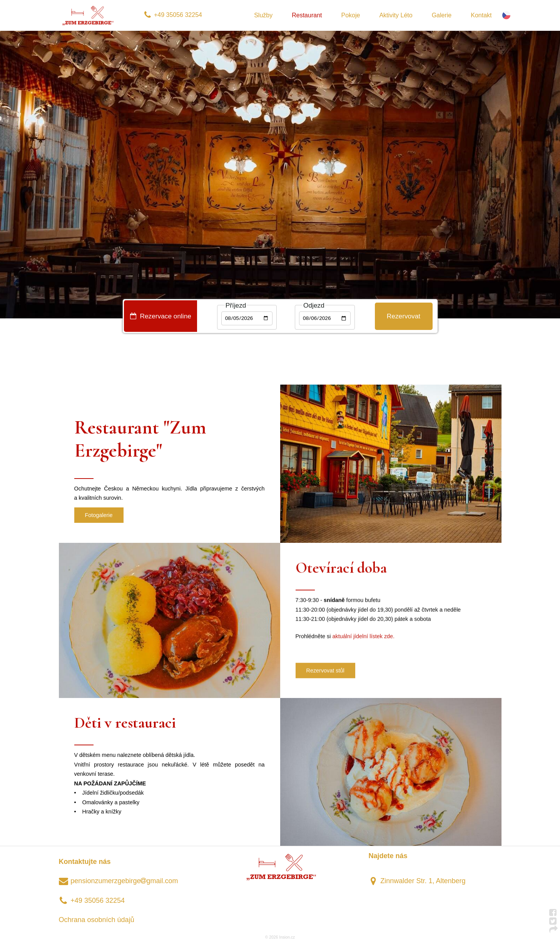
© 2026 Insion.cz (280, 937)
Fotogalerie (99, 515)
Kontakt (481, 15)
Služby (263, 15)
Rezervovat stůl (325, 672)
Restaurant (307, 15)
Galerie (442, 15)
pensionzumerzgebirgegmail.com (119, 881)
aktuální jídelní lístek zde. (364, 638)
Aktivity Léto (396, 15)
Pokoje (350, 15)
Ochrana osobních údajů (97, 920)
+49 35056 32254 (173, 15)
